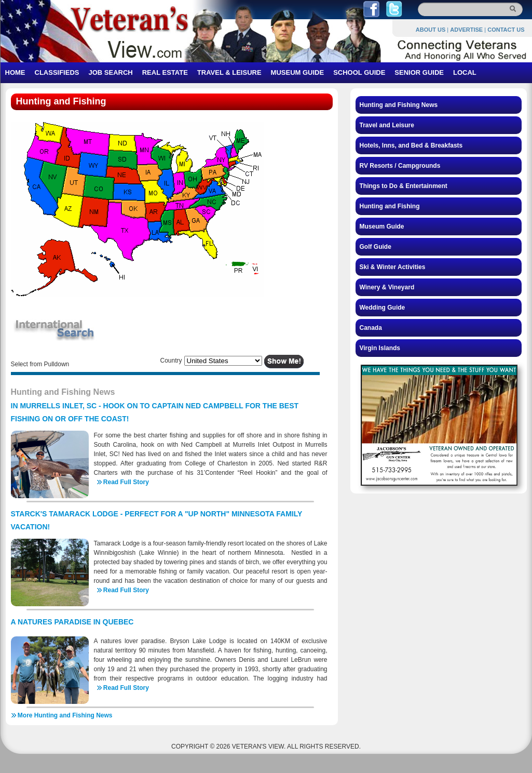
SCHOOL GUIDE (359, 72)
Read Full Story (126, 482)
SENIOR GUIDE (419, 72)
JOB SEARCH (110, 72)
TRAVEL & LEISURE (229, 72)
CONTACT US (506, 30)
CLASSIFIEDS (57, 72)
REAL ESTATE (165, 72)
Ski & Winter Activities (393, 267)
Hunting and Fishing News (399, 105)
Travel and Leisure (387, 125)
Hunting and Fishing (390, 206)
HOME (15, 72)
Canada (371, 328)
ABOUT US (431, 30)
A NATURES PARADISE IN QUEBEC (72, 622)
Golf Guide (376, 247)
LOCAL (465, 72)
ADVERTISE (466, 30)
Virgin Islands (380, 348)
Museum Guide (382, 226)
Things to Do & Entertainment (404, 186)
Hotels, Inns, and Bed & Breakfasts (411, 145)
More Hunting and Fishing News (65, 715)
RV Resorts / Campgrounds (400, 166)
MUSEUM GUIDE (298, 72)
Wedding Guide (383, 308)
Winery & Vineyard (387, 287)
